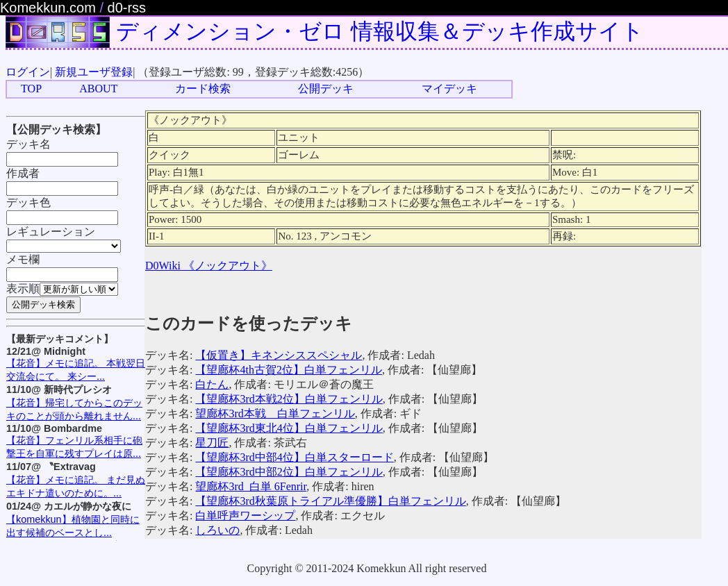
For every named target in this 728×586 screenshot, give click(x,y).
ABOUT (98, 89)
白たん (212, 384)
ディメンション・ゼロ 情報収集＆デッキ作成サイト (380, 31)
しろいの (217, 530)
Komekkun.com (48, 8)
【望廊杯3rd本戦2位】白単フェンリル (289, 399)
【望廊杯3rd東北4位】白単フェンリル (289, 428)
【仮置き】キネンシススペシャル (279, 355)
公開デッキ (326, 89)
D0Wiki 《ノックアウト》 (209, 266)
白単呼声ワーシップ (245, 516)
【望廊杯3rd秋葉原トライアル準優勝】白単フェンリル (330, 501)
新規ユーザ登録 (94, 72)
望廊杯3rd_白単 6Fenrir (251, 486)
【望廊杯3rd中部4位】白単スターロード (294, 457)
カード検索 (203, 89)
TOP (31, 89)
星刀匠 (212, 443)
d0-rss (127, 8)
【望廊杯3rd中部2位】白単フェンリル (289, 472)
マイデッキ (449, 89)
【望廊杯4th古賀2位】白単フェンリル (288, 370)
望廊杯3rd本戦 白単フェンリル (275, 413)
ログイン (28, 72)
